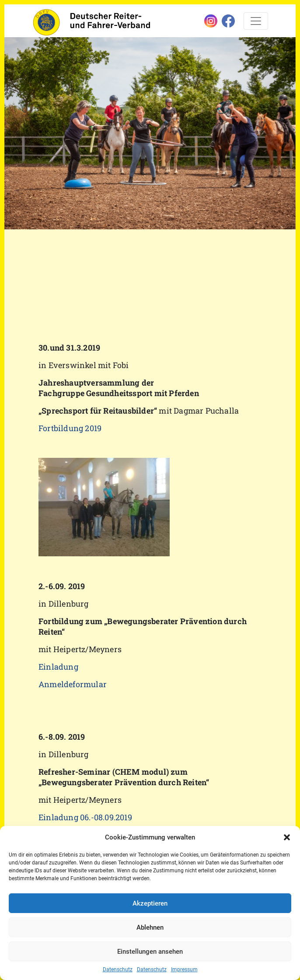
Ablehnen (150, 927)
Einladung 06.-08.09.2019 (85, 817)
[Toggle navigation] (256, 21)
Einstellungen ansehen (150, 952)
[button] (287, 837)
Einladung (58, 667)
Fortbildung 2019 (70, 428)
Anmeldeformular (73, 684)
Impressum (184, 969)
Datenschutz (118, 969)
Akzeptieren (150, 903)
